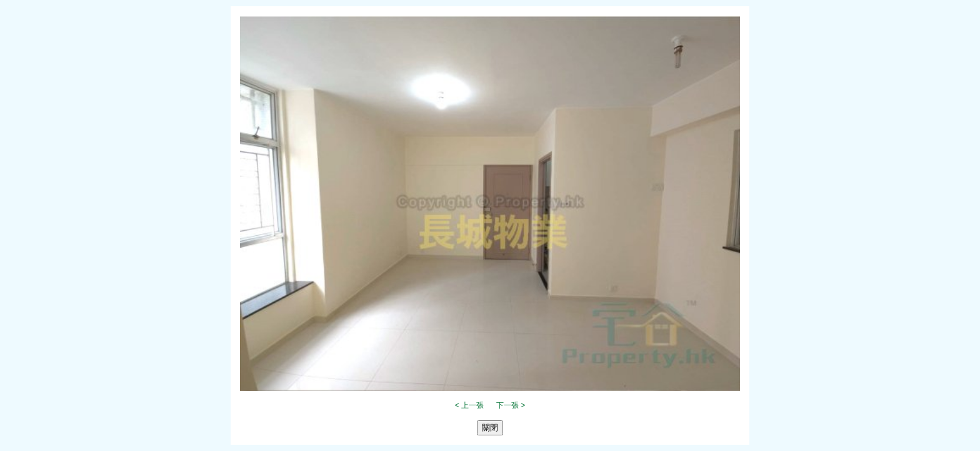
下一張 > (511, 405)
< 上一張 (469, 405)
